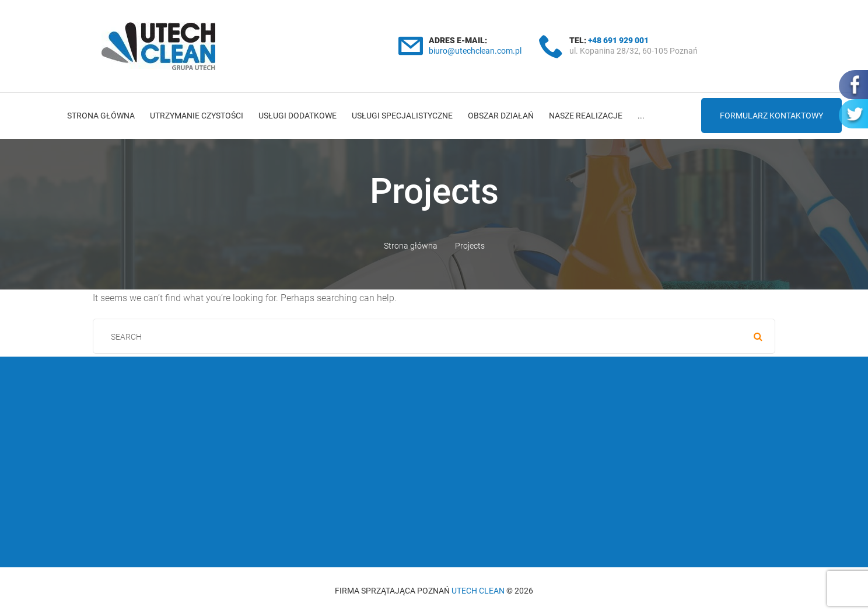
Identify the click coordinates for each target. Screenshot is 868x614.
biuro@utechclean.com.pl (475, 51)
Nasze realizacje (586, 116)
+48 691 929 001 (618, 40)
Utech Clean (478, 591)
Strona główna (101, 116)
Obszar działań (501, 116)
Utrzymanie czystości (197, 116)
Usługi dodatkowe (297, 116)
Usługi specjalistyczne (402, 116)
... (641, 116)
